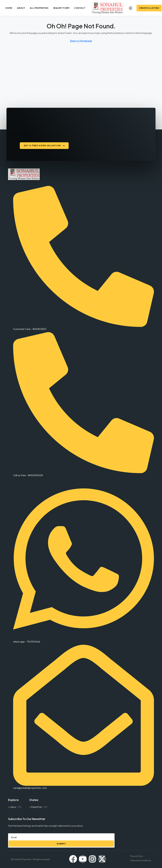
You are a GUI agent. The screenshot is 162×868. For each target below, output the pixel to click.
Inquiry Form (61, 8)
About (21, 8)
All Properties (39, 8)
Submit (61, 844)
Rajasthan (37, 807)
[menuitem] (131, 8)
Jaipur (13, 807)
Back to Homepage (81, 41)
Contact (80, 8)
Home (9, 8)
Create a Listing (149, 8)
